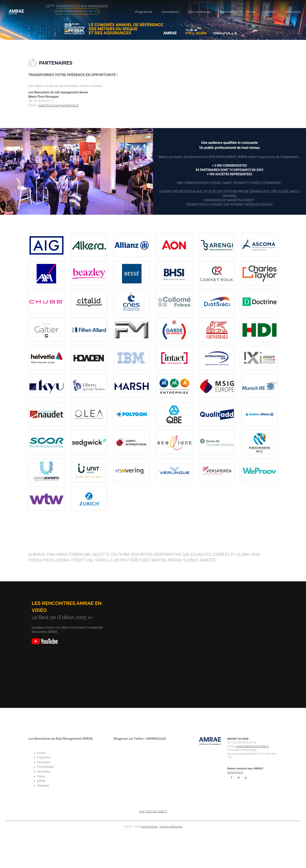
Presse (41, 776)
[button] (144, 12)
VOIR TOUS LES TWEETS (153, 811)
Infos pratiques (46, 767)
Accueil (41, 753)
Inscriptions (44, 762)
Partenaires (43, 772)
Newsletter (43, 786)
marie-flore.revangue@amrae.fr (58, 105)
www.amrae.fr (235, 772)
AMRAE (41, 781)
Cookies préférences (171, 827)
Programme (44, 757)
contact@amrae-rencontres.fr (252, 746)
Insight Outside (149, 827)
